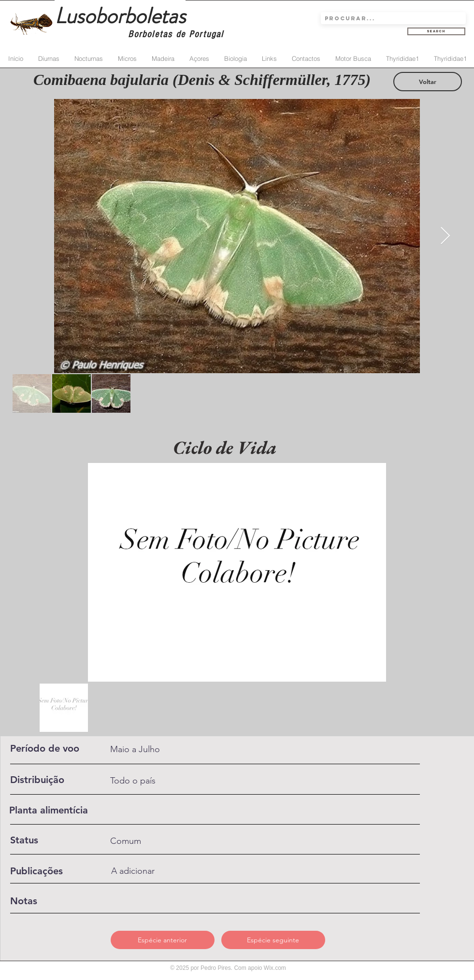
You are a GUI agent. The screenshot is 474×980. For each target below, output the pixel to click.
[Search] (436, 31)
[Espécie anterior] (163, 940)
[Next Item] (445, 236)
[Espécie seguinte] (273, 940)
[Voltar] (428, 82)
